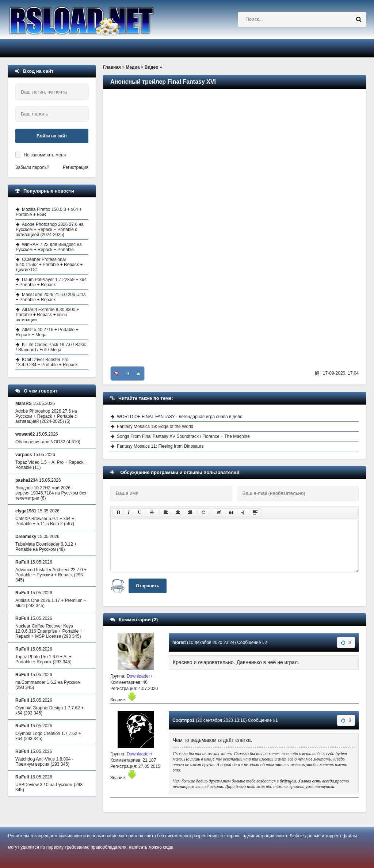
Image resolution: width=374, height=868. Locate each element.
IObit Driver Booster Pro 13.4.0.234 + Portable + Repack (47, 362)
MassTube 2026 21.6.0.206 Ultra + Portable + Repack (51, 297)
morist (179, 643)
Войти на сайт (52, 136)
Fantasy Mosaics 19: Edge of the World (155, 427)
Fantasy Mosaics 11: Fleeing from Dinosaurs (160, 446)
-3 (127, 374)
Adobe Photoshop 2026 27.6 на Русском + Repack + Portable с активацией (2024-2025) (50, 230)
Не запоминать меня (45, 155)
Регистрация (76, 167)
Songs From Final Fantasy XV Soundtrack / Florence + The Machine (183, 436)
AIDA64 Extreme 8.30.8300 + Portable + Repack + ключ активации (47, 315)
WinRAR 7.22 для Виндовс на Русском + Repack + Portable (49, 247)
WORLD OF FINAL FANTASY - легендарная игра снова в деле (180, 417)
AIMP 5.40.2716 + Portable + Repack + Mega (47, 332)
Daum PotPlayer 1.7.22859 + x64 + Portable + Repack (51, 282)
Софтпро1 (184, 720)
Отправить (148, 586)
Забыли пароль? (32, 167)
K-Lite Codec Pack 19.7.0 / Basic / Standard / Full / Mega (51, 347)
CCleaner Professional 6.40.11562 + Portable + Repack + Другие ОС (49, 265)
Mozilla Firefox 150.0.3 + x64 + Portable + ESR (49, 212)
